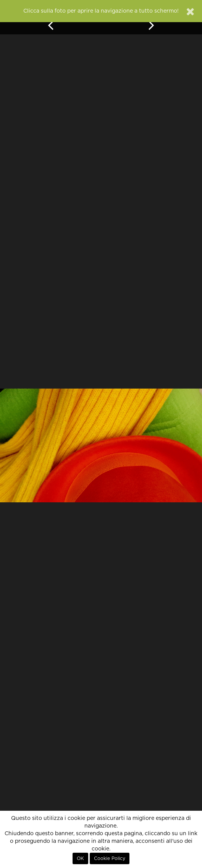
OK (80, 858)
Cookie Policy (110, 858)
